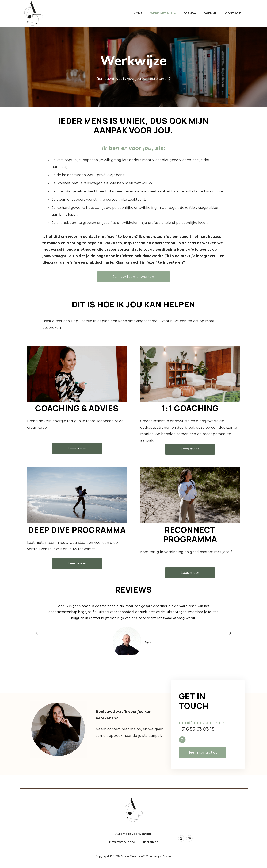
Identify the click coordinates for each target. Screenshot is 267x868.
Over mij (210, 13)
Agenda (190, 13)
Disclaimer (150, 842)
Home (138, 13)
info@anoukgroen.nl (202, 723)
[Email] (189, 838)
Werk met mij (163, 13)
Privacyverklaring (122, 842)
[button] (37, 633)
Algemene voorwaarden (134, 834)
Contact (233, 13)
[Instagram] (181, 838)
